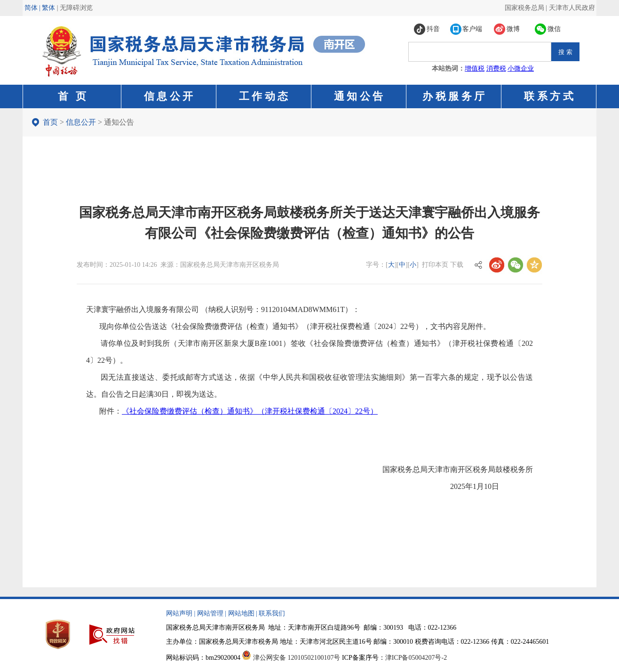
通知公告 (119, 122)
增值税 (475, 68)
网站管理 (210, 613)
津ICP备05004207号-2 (416, 658)
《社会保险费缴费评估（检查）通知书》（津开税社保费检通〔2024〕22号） (250, 411)
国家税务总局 (524, 8)
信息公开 (81, 122)
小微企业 (521, 68)
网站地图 (241, 613)
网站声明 (179, 613)
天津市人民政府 (572, 8)
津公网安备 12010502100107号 (297, 658)
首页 (50, 122)
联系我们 (272, 613)
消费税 (496, 68)
